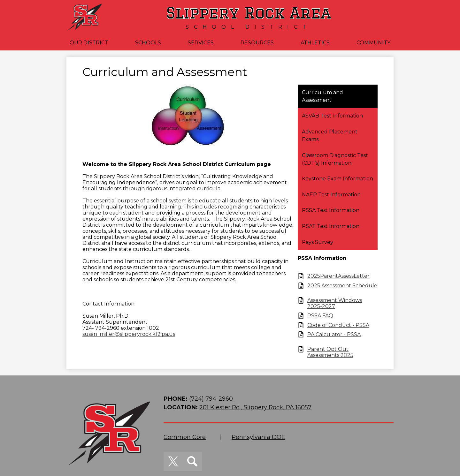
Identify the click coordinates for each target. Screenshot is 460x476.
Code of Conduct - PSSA (338, 325)
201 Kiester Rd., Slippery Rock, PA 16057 (255, 407)
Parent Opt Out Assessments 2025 (330, 352)
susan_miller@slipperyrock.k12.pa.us (129, 334)
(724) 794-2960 (211, 399)
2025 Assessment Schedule (342, 286)
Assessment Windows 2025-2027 (335, 303)
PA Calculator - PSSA (334, 334)
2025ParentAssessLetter (338, 276)
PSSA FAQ (320, 316)
